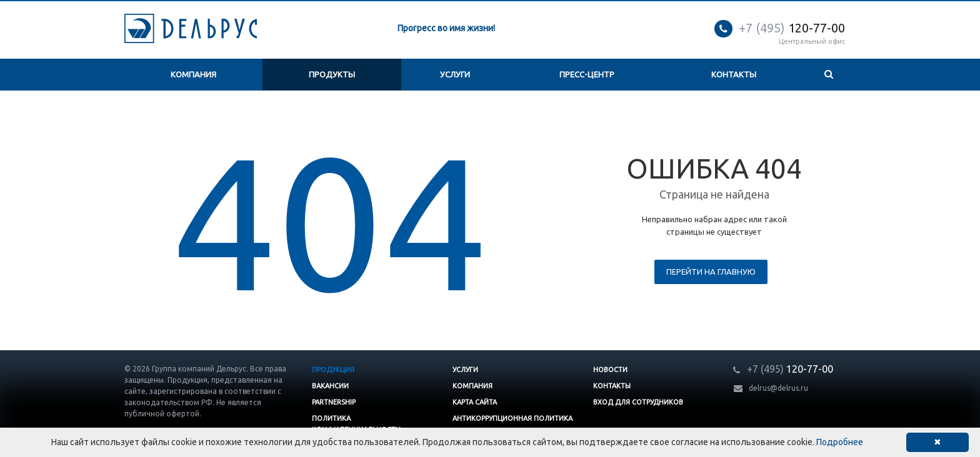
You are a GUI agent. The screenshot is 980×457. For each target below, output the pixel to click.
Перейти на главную (711, 272)
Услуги (455, 74)
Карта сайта (475, 402)
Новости (610, 370)
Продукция (333, 370)
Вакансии (330, 386)
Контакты (734, 74)
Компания (193, 74)
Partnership (334, 402)
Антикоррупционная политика (512, 418)
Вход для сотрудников (638, 402)
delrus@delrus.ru (778, 388)
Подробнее (840, 442)
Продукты (332, 74)
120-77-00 (792, 28)
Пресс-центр (587, 74)
